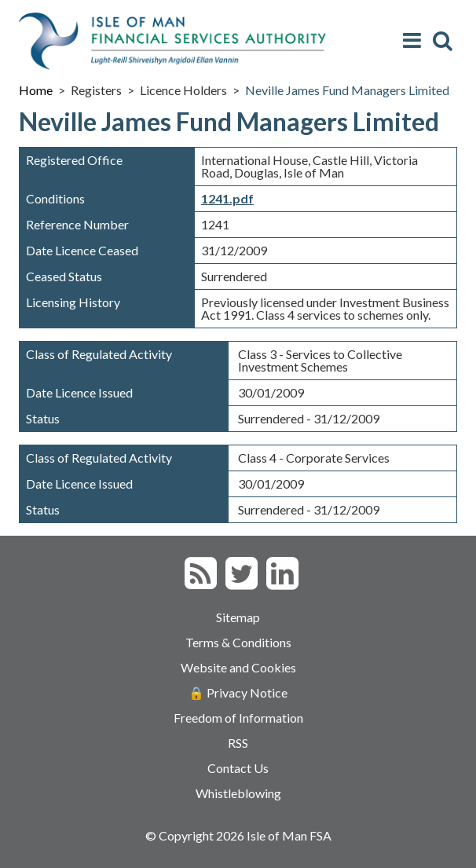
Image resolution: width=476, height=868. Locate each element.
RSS (238, 743)
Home (36, 90)
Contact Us (238, 768)
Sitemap (238, 617)
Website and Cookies (238, 667)
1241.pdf (227, 198)
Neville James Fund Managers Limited (347, 90)
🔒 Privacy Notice (238, 692)
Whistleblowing (238, 793)
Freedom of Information (238, 718)
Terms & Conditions (238, 642)
